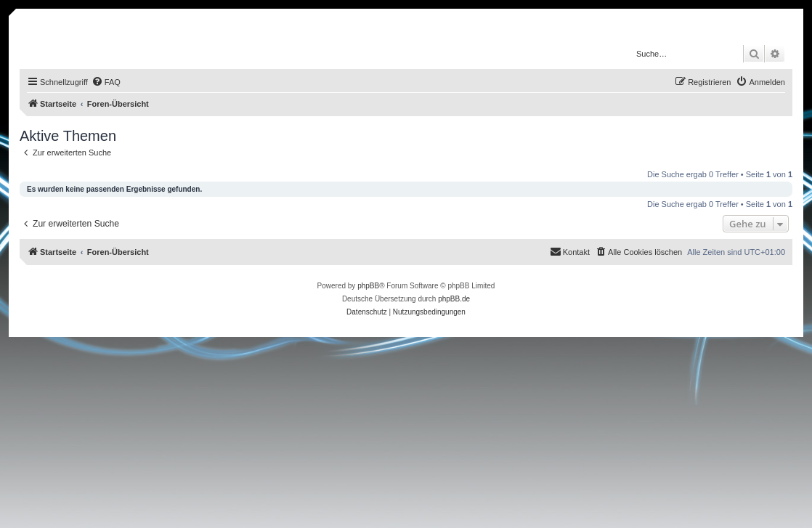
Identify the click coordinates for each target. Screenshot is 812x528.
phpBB (368, 286)
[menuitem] (106, 82)
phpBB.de (454, 299)
